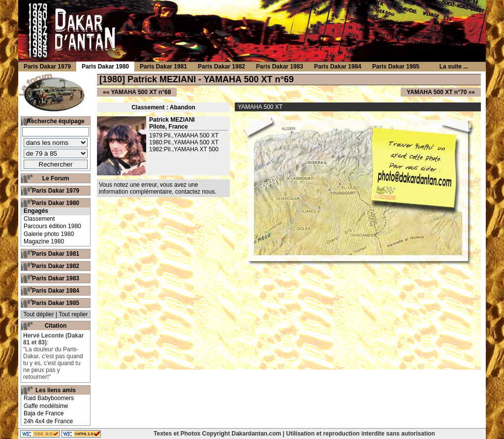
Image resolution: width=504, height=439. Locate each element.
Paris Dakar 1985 (56, 303)
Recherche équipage (55, 121)
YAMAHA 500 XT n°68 (141, 92)
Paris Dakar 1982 (56, 266)
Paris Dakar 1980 (56, 203)
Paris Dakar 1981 (56, 254)
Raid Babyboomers (49, 398)
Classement (39, 219)
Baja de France (44, 413)
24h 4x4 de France (48, 421)
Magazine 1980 (44, 241)
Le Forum (56, 178)
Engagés (36, 211)
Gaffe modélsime (46, 406)
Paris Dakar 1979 (56, 191)
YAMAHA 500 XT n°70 (437, 92)
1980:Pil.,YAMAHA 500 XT (184, 142)
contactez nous (195, 192)
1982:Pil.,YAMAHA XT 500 (184, 149)
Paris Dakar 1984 (56, 291)
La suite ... (454, 67)
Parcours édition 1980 (52, 226)
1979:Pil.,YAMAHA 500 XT (184, 135)
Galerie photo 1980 (49, 234)
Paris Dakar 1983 (56, 278)
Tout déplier (39, 314)
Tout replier (73, 314)
